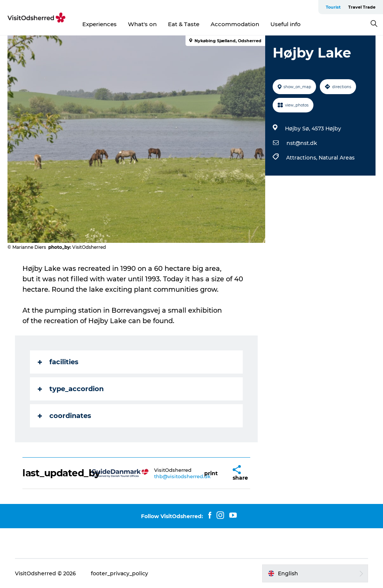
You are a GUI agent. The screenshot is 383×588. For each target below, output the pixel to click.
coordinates (65, 416)
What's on (142, 24)
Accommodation (235, 24)
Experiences (99, 24)
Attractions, (302, 158)
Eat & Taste (184, 24)
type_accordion (71, 389)
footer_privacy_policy (120, 573)
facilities (58, 362)
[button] (211, 473)
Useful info (286, 24)
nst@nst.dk (302, 143)
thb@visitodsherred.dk (182, 476)
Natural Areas (337, 158)
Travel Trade (362, 7)
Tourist (333, 7)
